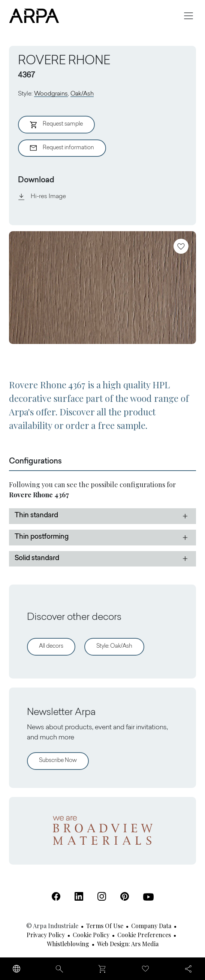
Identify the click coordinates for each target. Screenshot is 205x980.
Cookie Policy (91, 935)
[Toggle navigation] (189, 16)
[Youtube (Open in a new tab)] (148, 897)
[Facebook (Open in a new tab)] (56, 896)
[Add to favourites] (181, 246)
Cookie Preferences (144, 935)
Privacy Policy (46, 935)
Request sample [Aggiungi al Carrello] (56, 125)
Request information (62, 148)
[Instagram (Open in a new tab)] (102, 896)
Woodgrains (51, 94)
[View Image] (102, 288)
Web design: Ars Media (128, 944)
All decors (51, 646)
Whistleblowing (68, 944)
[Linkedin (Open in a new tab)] (79, 896)
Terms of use (105, 926)
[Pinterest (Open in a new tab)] (125, 896)
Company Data (151, 926)
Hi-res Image (42, 197)
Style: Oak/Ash (114, 646)
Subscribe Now (58, 761)
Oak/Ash (82, 94)
